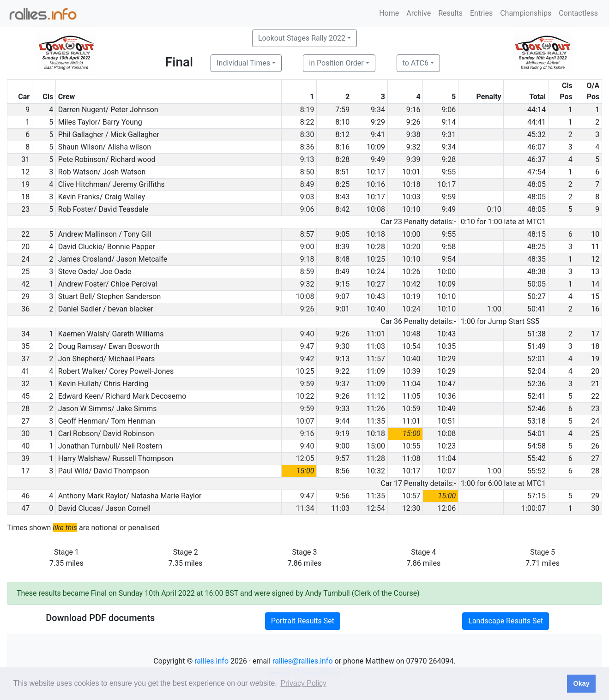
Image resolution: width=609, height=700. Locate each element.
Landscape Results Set (506, 621)
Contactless (578, 13)
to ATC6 (416, 63)
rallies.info (211, 661)
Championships (526, 13)
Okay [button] (581, 683)
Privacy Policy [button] (303, 683)
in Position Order (336, 63)
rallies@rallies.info (302, 661)
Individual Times (243, 63)
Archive (419, 13)
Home (389, 13)
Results (450, 13)
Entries (481, 13)
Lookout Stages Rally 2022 (302, 38)
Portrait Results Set (303, 621)
